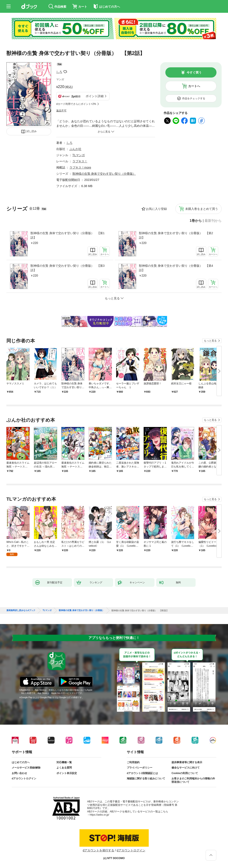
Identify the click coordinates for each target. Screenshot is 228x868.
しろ (59, 72)
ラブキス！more (80, 167)
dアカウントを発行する (98, 850)
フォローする (65, 72)
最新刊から (213, 221)
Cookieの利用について (185, 773)
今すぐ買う (194, 72)
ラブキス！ (80, 161)
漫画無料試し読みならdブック (21, 610)
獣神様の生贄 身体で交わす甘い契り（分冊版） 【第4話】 (176, 268)
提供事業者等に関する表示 (187, 762)
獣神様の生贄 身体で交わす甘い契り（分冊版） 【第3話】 (68, 268)
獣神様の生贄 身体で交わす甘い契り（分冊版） (104, 174)
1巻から (196, 221)
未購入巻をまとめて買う (202, 209)
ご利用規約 (133, 762)
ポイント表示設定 (67, 773)
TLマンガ (79, 155)
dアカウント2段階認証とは (142, 773)
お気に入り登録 (156, 209)
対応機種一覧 (64, 762)
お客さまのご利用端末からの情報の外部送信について (193, 780)
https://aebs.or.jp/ (99, 815)
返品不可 (61, 111)
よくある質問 (64, 768)
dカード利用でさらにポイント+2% (76, 104)
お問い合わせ (19, 773)
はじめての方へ (21, 762)
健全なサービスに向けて (186, 768)
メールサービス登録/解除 (26, 768)
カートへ (194, 86)
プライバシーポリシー (140, 768)
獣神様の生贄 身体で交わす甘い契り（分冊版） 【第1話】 (68, 235)
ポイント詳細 (95, 96)
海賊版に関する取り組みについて (146, 779)
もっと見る (210, 341)
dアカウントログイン (24, 779)
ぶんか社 (75, 149)
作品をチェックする (194, 98)
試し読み (32, 131)
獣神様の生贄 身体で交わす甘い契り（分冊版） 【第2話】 (176, 235)
